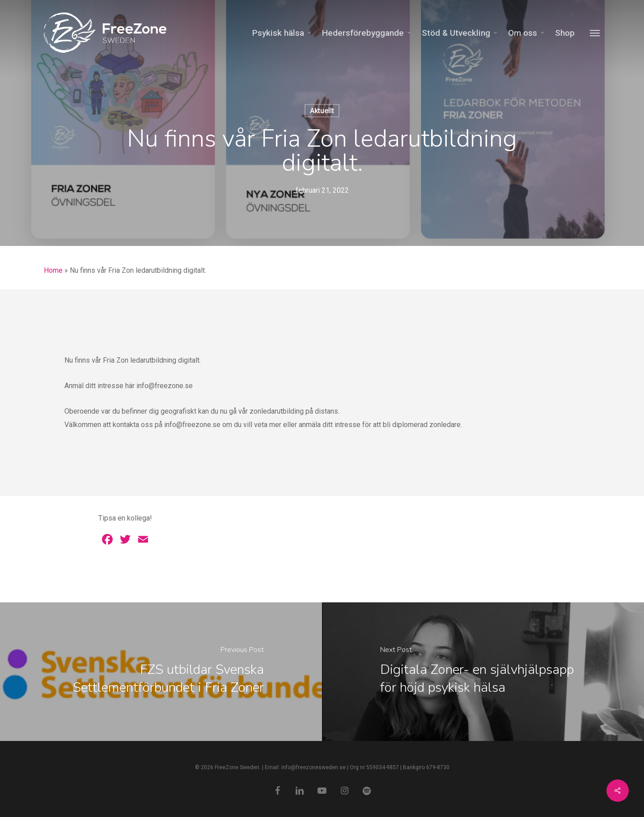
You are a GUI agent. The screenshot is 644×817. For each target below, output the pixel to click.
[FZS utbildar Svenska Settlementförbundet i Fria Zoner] (161, 672)
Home (53, 270)
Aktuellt (322, 111)
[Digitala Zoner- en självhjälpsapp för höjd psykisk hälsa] (483, 672)
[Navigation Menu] (595, 33)
